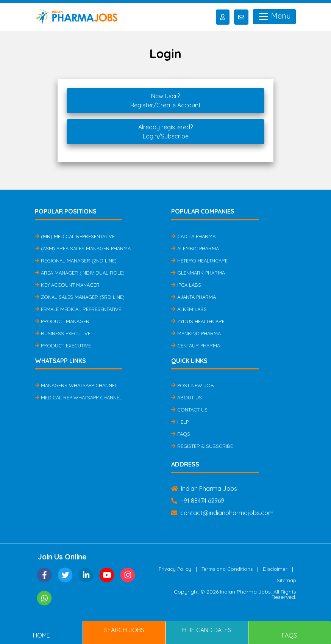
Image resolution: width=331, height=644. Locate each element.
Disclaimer (275, 569)
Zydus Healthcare (198, 321)
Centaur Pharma (196, 346)
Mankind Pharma (196, 333)
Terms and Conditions (227, 569)
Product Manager (62, 321)
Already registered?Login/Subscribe (165, 132)
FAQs (181, 434)
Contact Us (189, 410)
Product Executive (63, 346)
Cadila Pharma (193, 236)
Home (41, 635)
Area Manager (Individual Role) (80, 273)
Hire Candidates (207, 630)
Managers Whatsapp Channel (76, 385)
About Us (187, 397)
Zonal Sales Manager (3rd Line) (80, 297)
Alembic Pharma (195, 248)
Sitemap (287, 580)
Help (180, 422)
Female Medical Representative (78, 309)
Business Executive (63, 333)
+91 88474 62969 (198, 501)
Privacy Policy (175, 569)
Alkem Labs (189, 309)
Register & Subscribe (202, 446)
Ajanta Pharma (194, 297)
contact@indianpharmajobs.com (222, 513)
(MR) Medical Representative (75, 236)
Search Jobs (124, 630)
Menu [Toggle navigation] (274, 17)
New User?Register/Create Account (165, 101)
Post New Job (193, 385)
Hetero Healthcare (199, 261)
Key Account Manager (67, 285)
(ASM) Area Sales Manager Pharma (83, 248)
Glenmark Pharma (198, 273)
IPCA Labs (186, 285)
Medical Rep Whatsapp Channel (78, 397)
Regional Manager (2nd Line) (76, 261)
